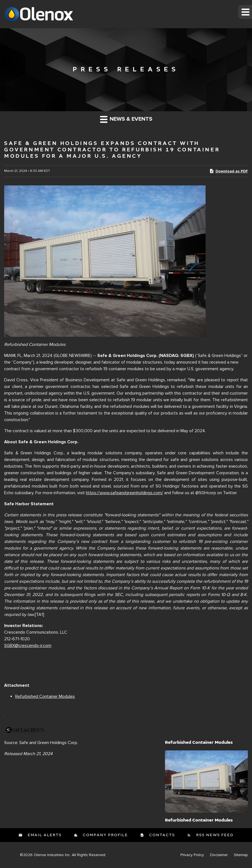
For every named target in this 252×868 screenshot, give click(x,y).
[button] (245, 12)
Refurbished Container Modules (45, 696)
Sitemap (241, 855)
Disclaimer (219, 855)
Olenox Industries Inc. (52, 855)
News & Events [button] (126, 119)
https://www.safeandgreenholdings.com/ (124, 493)
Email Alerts (44, 835)
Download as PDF (229, 171)
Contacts (161, 835)
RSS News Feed (214, 835)
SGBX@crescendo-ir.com (28, 646)
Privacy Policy (192, 855)
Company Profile (105, 835)
